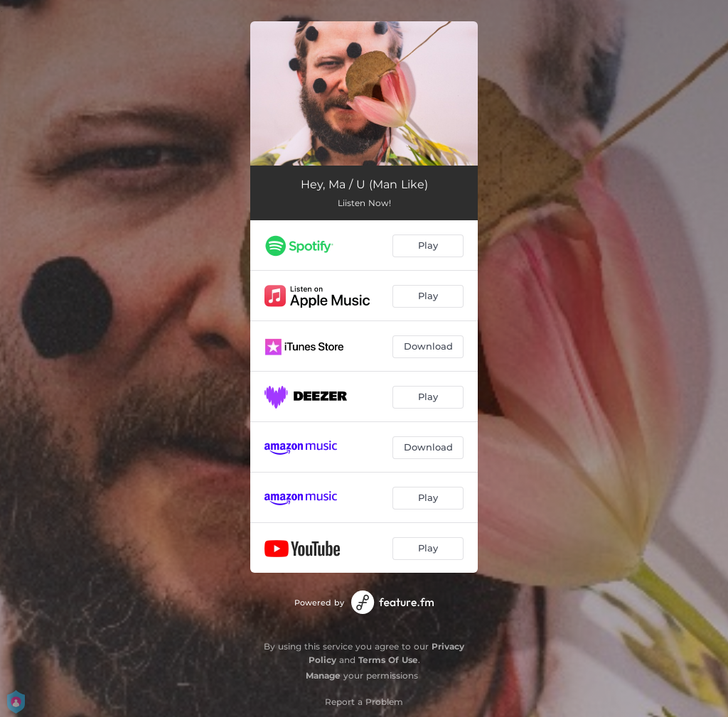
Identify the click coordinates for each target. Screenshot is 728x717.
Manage (323, 675)
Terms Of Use (388, 660)
